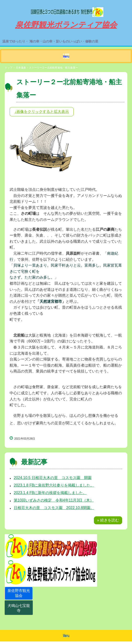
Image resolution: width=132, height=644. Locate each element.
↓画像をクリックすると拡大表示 (42, 112)
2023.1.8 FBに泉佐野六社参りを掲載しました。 (54, 485)
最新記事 (34, 462)
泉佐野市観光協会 (19, 593)
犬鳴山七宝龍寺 (19, 608)
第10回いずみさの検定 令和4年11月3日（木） (54, 500)
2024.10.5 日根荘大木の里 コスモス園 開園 (53, 478)
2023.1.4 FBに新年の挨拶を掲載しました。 (50, 493)
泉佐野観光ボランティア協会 (66, 10)
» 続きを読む (108, 520)
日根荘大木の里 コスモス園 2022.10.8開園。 (54, 508)
